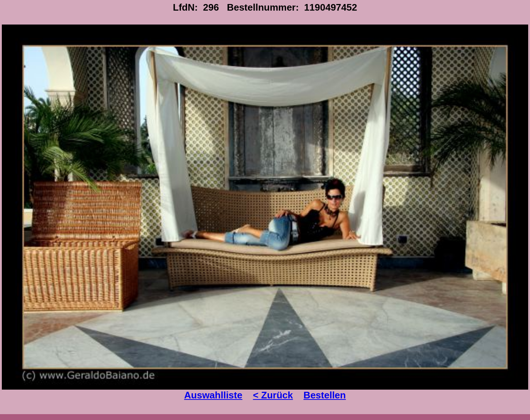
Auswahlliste (213, 395)
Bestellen (325, 395)
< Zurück (273, 395)
